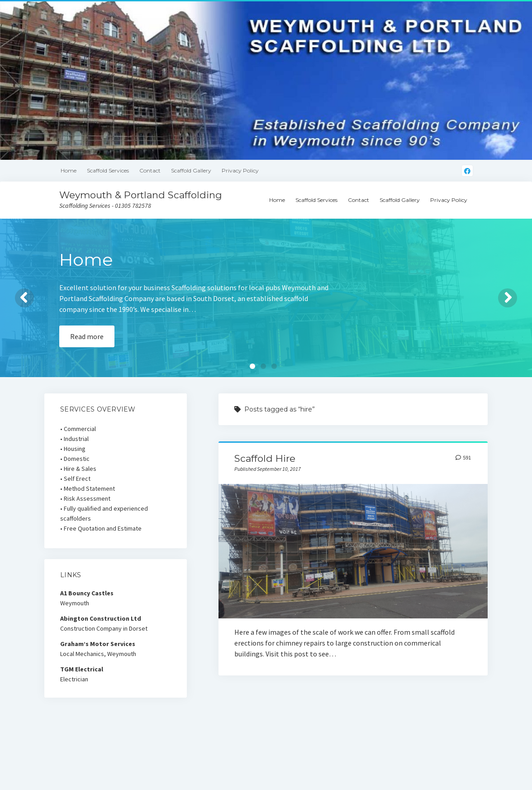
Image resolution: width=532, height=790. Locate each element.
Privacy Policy (240, 170)
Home (69, 170)
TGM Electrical (82, 669)
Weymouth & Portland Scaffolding (141, 195)
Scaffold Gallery (191, 170)
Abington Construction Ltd (101, 618)
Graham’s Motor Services (98, 644)
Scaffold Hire (265, 458)
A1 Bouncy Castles (87, 593)
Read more (87, 336)
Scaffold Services (108, 170)
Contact (150, 170)
